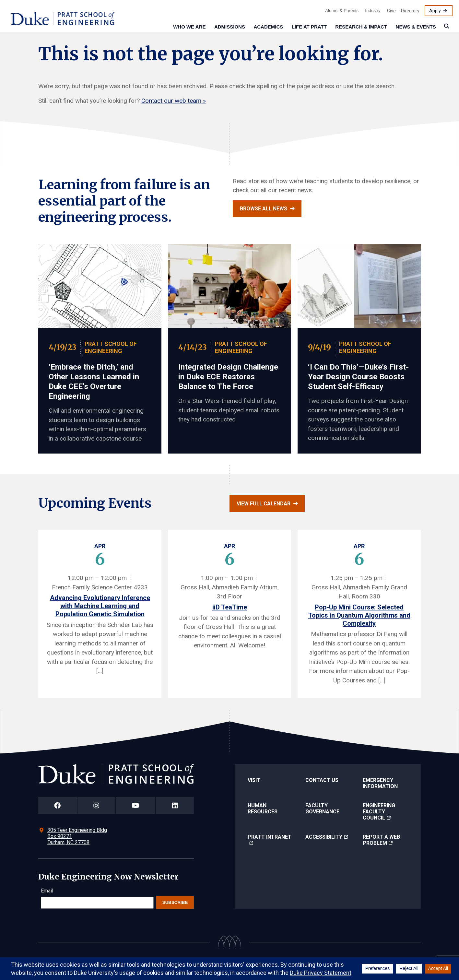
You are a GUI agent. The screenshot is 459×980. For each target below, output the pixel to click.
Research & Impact (361, 27)
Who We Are (189, 27)
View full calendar (264, 504)
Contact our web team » (174, 101)
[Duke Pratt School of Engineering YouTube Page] (136, 805)
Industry (373, 11)
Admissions (230, 27)
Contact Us (322, 780)
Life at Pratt (309, 27)
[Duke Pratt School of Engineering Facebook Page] (58, 805)
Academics (268, 27)
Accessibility (324, 837)
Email (47, 891)
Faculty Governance (322, 809)
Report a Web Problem (381, 840)
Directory (410, 11)
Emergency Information (380, 783)
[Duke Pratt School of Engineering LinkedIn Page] (175, 805)
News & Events (416, 27)
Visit (254, 780)
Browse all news (264, 209)
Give (391, 11)
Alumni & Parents (342, 11)
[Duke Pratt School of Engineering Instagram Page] (96, 805)
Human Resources (263, 809)
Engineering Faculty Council (379, 812)
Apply (435, 11)
